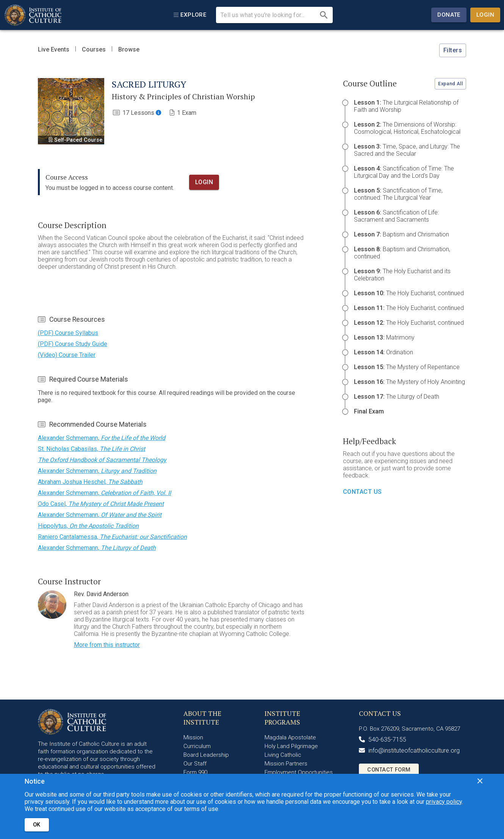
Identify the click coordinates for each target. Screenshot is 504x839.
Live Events (54, 49)
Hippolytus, (88, 526)
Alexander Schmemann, (102, 438)
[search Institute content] (268, 15)
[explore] (190, 15)
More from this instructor (107, 645)
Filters (453, 50)
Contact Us (362, 492)
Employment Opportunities (299, 772)
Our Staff (195, 764)
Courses (94, 49)
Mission (193, 737)
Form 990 (195, 772)
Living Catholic (283, 755)
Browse (129, 49)
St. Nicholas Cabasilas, (92, 449)
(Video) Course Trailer (67, 355)
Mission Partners (286, 764)
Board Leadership (206, 755)
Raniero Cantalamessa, (112, 537)
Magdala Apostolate (290, 737)
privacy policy (444, 802)
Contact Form (389, 770)
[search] (324, 15)
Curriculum (197, 746)
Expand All (450, 84)
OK (37, 825)
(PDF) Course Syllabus (68, 333)
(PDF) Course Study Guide (73, 344)
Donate (449, 15)
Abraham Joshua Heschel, (90, 482)
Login (485, 15)
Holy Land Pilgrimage (291, 746)
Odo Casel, (101, 504)
